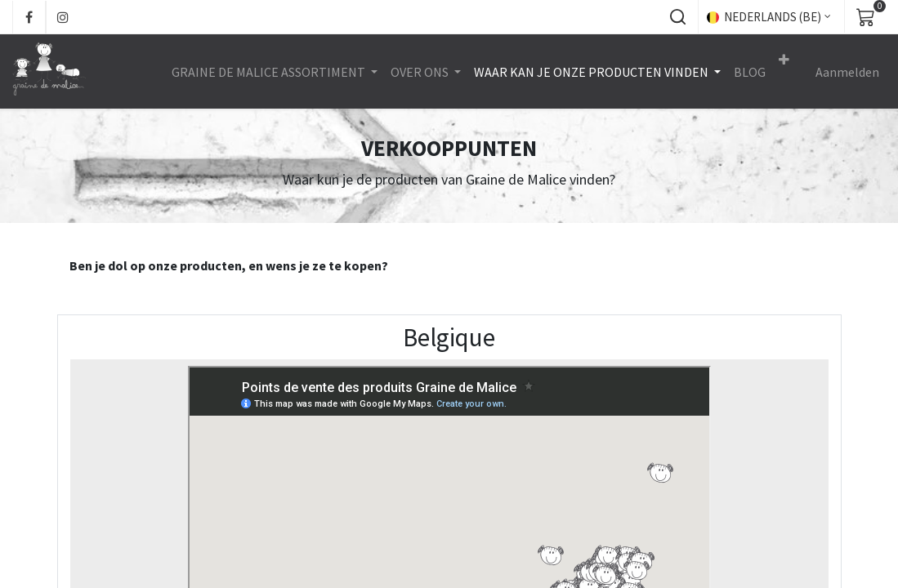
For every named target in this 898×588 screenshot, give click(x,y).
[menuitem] (750, 72)
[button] (677, 17)
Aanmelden (847, 72)
